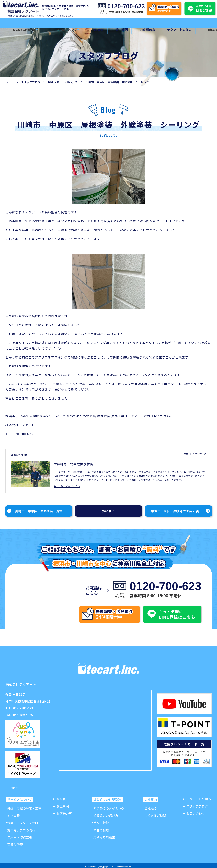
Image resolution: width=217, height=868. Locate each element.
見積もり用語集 (104, 837)
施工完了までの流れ (21, 830)
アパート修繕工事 (20, 837)
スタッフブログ (31, 82)
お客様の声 (137, 30)
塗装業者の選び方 (106, 815)
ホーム (10, 82)
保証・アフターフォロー (24, 823)
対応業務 (14, 815)
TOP (14, 788)
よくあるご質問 (155, 815)
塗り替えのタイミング (109, 808)
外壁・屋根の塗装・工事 (24, 808)
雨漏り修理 (15, 844)
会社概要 (151, 808)
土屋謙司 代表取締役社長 (73, 464)
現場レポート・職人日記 (63, 82)
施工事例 (114, 30)
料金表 (94, 30)
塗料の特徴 (101, 823)
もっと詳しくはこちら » (67, 486)
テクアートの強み (166, 30)
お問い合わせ (196, 813)
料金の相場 (101, 830)
